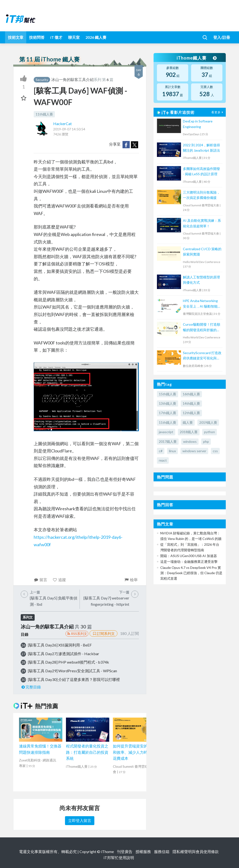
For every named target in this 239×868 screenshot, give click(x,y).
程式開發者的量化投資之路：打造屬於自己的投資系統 (87, 752)
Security (42, 80)
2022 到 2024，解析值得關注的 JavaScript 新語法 (201, 148)
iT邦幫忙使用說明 (119, 858)
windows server (194, 451)
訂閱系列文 (103, 633)
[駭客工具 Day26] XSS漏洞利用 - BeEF (60, 645)
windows (190, 441)
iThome (107, 851)
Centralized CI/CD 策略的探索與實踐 (202, 252)
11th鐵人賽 (44, 114)
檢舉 (131, 580)
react (163, 460)
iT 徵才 (56, 37)
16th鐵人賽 (191, 394)
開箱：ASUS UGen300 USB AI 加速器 (189, 556)
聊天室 (74, 37)
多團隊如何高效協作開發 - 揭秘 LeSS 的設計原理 (201, 171)
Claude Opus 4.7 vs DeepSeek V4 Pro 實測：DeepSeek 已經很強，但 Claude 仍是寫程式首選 (191, 573)
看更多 (218, 112)
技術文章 (16, 37)
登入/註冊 (222, 37)
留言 (41, 580)
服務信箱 (162, 851)
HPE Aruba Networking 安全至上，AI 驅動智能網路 (202, 304)
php (206, 441)
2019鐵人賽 (208, 422)
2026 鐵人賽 (96, 37)
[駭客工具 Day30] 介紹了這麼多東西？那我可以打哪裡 (74, 679)
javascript (166, 432)
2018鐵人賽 (189, 432)
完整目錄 (31, 687)
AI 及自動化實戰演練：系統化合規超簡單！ (202, 223)
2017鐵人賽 (168, 441)
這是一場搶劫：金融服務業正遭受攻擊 (189, 562)
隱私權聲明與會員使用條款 (196, 851)
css (215, 451)
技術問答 (37, 37)
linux (172, 451)
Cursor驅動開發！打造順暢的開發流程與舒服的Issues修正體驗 (202, 327)
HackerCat (62, 124)
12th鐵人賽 (191, 413)
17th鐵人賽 (168, 413)
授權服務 (143, 851)
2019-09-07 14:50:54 (69, 129)
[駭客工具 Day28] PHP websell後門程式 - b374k (68, 662)
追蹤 (59, 580)
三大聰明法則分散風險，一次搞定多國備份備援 (201, 195)
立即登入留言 (80, 820)
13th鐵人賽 (168, 403)
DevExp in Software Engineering (198, 124)
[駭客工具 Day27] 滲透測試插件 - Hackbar (64, 654)
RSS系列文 (77, 634)
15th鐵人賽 (168, 394)
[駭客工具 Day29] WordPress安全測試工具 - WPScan (72, 671)
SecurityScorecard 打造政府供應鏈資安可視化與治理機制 (202, 356)
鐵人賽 (188, 422)
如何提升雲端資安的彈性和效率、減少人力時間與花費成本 (134, 752)
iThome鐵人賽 (196, 58)
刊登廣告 (125, 851)
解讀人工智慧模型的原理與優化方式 (201, 280)
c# (161, 451)
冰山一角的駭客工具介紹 (72, 79)
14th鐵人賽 (191, 403)
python (210, 432)
